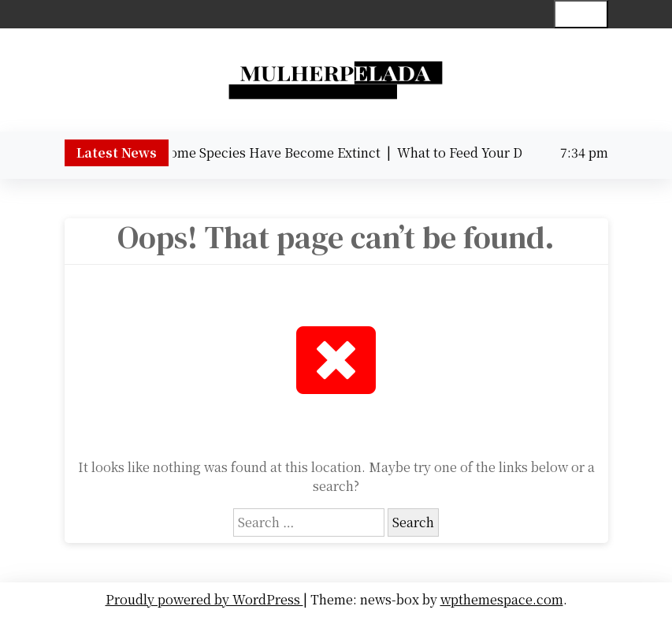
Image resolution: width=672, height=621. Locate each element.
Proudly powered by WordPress (204, 599)
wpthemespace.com (502, 599)
